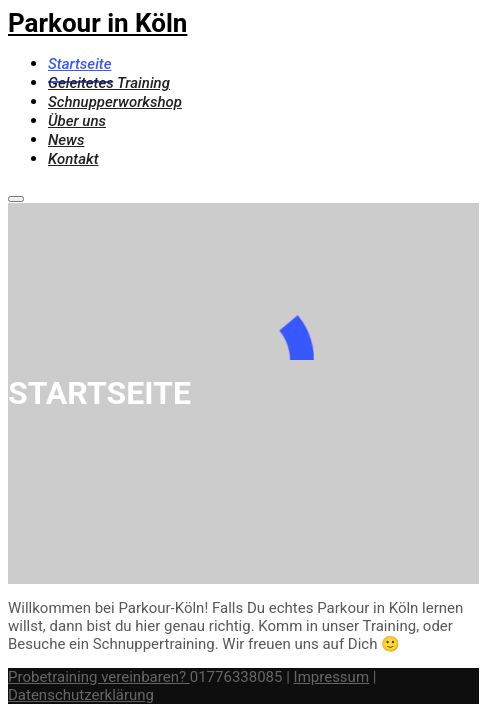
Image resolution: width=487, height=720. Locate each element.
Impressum (331, 677)
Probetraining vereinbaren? (99, 677)
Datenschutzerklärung (81, 695)
